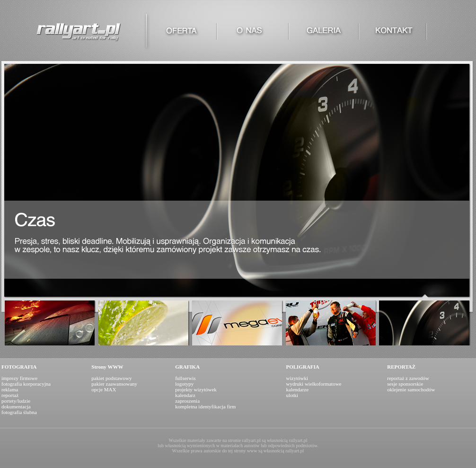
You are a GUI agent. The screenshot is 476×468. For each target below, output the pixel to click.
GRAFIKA (187, 367)
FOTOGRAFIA (19, 367)
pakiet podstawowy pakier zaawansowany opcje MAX (114, 384)
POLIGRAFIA (303, 367)
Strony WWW (107, 367)
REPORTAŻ (401, 367)
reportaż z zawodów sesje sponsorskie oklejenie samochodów (411, 384)
